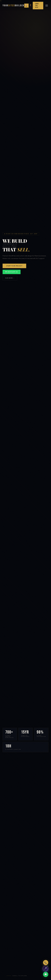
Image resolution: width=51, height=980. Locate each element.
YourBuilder (13, 6)
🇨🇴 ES (31, 6)
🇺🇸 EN (26, 6)
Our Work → (10, 278)
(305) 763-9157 (37, 6)
